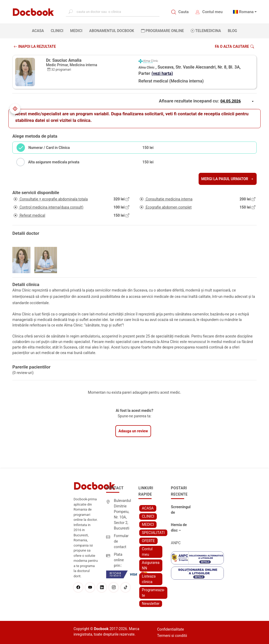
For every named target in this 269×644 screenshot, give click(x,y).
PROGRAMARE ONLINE (163, 31)
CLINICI (57, 31)
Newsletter (151, 604)
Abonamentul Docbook (112, 31)
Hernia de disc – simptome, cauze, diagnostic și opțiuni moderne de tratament (181, 528)
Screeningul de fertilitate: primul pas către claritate (181, 510)
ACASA (39, 30)
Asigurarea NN (151, 565)
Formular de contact (121, 541)
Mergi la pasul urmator (228, 179)
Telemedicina (206, 31)
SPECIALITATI (153, 533)
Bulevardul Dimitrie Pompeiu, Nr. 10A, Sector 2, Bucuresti (123, 514)
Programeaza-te (153, 593)
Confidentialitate (170, 629)
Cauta (183, 12)
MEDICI (76, 31)
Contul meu (212, 12)
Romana (246, 12)
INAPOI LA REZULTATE (35, 46)
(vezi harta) (162, 73)
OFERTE (148, 541)
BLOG (232, 31)
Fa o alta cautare (234, 46)
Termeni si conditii (172, 636)
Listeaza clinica (149, 579)
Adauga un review (133, 431)
